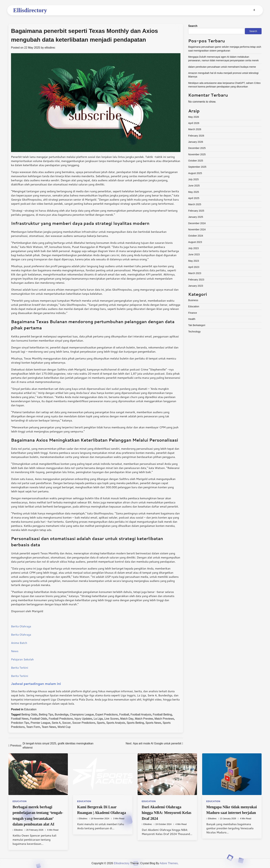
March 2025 (195, 204)
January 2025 (196, 217)
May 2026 (194, 117)
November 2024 (197, 229)
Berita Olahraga (21, 626)
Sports (101, 723)
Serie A (56, 723)
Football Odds (39, 719)
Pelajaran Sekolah (22, 659)
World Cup (64, 727)
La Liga (98, 719)
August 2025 (195, 173)
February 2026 (196, 136)
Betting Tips (46, 715)
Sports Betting (135, 723)
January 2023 (196, 286)
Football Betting (162, 715)
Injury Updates (83, 719)
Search (193, 26)
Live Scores (112, 719)
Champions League (82, 715)
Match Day (127, 719)
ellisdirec (50, 48)
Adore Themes (169, 863)
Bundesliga (62, 715)
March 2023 (195, 273)
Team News (49, 727)
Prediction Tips (20, 723)
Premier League (40, 723)
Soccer (66, 723)
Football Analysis (141, 715)
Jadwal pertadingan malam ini (36, 684)
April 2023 (194, 267)
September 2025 (197, 167)
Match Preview (144, 719)
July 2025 (193, 179)
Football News (20, 719)
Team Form (33, 727)
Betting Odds (29, 715)
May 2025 (194, 192)
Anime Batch (19, 643)
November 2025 (197, 154)
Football (124, 715)
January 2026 (196, 142)
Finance (193, 313)
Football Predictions (61, 719)
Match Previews (164, 719)
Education (30, 709)
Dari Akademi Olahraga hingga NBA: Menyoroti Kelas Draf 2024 (167, 813)
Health (192, 319)
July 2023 (193, 248)
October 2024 (196, 236)
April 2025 (194, 198)
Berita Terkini (20, 668)
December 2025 (197, 148)
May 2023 (194, 261)
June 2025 (194, 186)
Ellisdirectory (30, 10)
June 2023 (194, 254)
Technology (194, 332)
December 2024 (197, 223)
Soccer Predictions (84, 723)
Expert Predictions (107, 715)
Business (193, 300)
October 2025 (196, 161)
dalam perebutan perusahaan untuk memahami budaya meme (222, 67)
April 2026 (194, 123)
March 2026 (195, 129)
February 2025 (196, 211)
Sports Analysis (116, 723)
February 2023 (196, 280)
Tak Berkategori (197, 325)
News (15, 651)
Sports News (153, 723)
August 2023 (195, 242)
